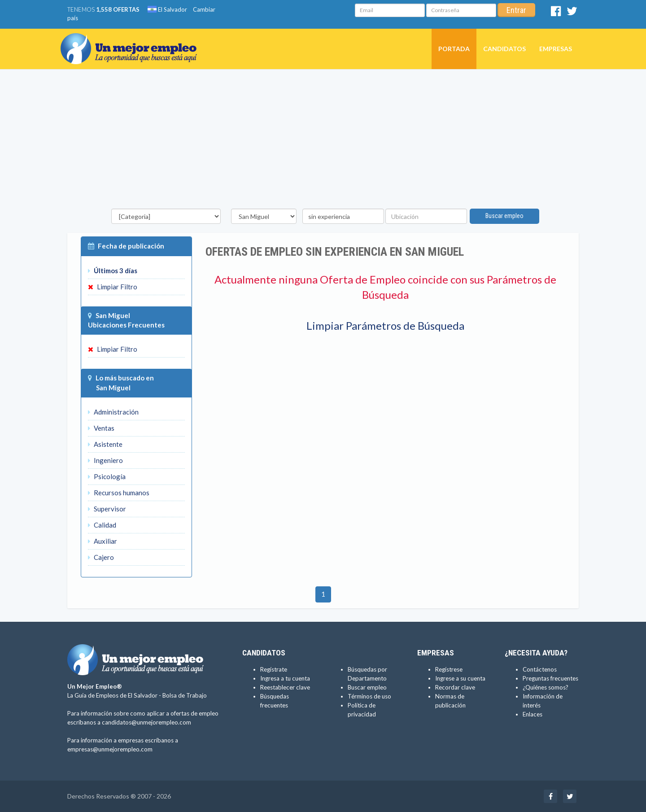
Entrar (516, 10)
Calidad (102, 525)
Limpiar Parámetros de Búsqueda (385, 325)
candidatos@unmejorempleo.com (146, 722)
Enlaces (533, 714)
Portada (454, 49)
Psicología (107, 476)
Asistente (105, 444)
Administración (113, 412)
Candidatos (504, 49)
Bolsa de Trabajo (185, 695)
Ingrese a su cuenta (460, 678)
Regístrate (274, 669)
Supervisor (107, 509)
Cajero (101, 557)
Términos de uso (369, 696)
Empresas (556, 49)
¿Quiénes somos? (546, 687)
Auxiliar (103, 541)
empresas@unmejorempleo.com (110, 749)
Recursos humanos (119, 493)
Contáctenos (540, 669)
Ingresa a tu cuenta (285, 678)
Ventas (101, 428)
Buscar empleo (504, 216)
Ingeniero (105, 460)
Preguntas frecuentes (550, 678)
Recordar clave (455, 687)
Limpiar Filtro (113, 287)
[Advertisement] (323, 141)
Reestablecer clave (285, 687)
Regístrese (449, 669)
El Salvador (167, 9)
